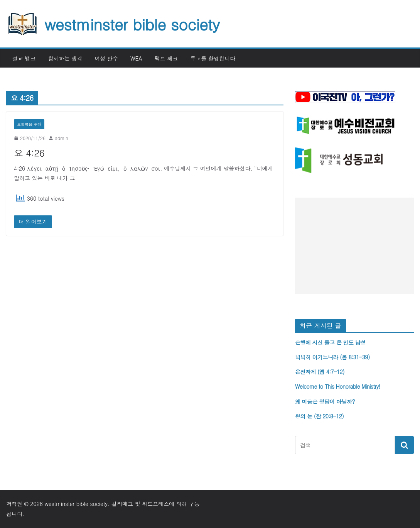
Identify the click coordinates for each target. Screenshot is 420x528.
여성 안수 (106, 58)
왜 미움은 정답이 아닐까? (325, 401)
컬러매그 (122, 504)
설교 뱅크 (24, 58)
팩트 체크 (166, 58)
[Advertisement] (354, 246)
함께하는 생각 (65, 58)
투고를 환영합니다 (213, 58)
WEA (136, 58)
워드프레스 (155, 504)
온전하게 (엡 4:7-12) (320, 372)
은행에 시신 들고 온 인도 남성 (330, 342)
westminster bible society (132, 24)
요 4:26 (29, 153)
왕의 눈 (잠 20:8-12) (319, 416)
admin (62, 138)
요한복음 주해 (29, 124)
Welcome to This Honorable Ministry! (338, 386)
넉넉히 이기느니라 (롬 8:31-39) (332, 357)
